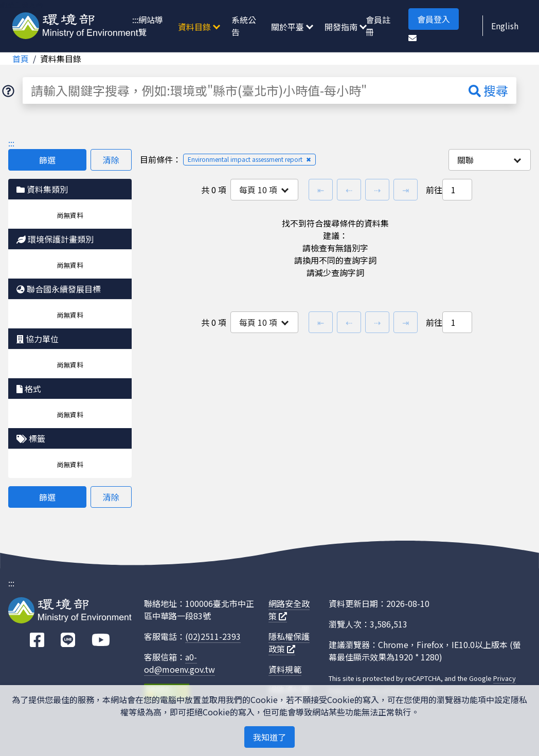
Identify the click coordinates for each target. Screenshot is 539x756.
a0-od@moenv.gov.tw (179, 663)
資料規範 (285, 669)
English (505, 26)
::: (135, 20)
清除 (111, 160)
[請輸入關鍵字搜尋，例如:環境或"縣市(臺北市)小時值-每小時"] (241, 90)
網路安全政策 (289, 610)
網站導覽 (151, 26)
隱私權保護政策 (289, 642)
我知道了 (269, 737)
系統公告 (244, 26)
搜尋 (488, 90)
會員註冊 (378, 26)
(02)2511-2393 (213, 636)
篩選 (47, 160)
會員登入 (434, 19)
